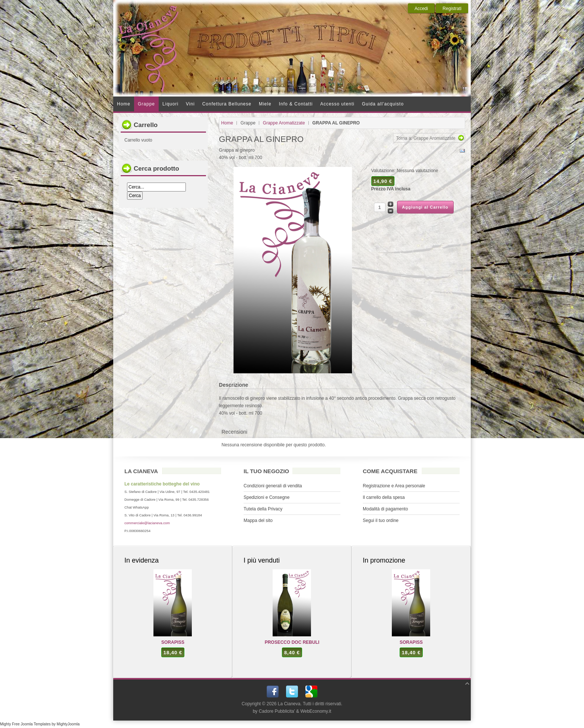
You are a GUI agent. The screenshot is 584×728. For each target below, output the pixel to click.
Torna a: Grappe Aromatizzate (426, 138)
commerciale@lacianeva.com (147, 523)
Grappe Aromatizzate (284, 123)
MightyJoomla (68, 724)
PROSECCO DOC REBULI (292, 642)
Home (227, 123)
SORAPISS (173, 642)
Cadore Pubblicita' (277, 711)
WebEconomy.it (316, 711)
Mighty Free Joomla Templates (25, 724)
